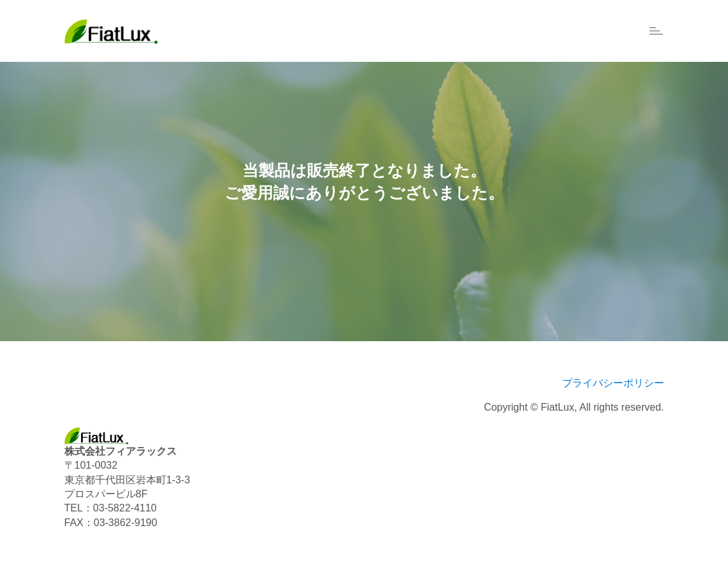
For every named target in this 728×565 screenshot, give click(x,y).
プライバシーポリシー (613, 383)
